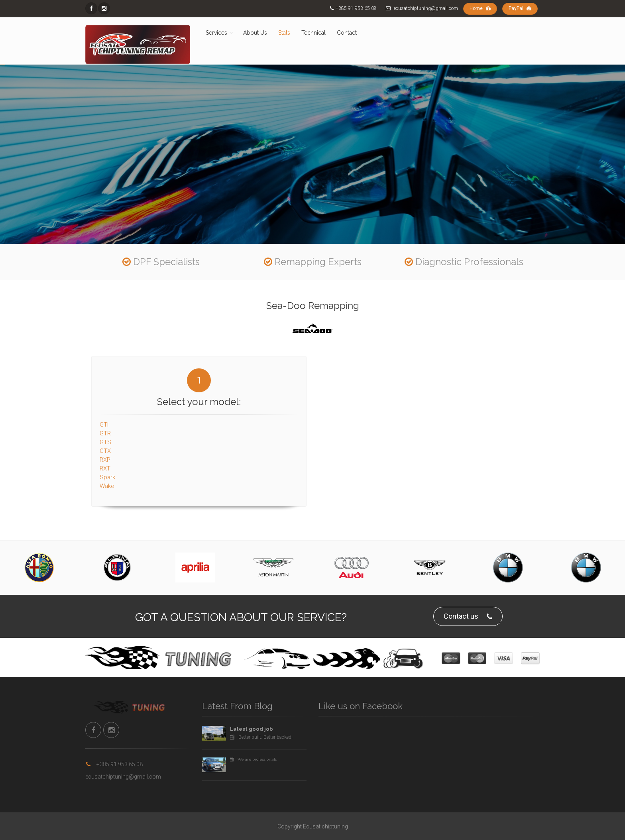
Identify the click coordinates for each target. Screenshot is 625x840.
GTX (105, 447)
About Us (255, 33)
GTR (105, 429)
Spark (107, 473)
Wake (107, 482)
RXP (105, 456)
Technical (313, 33)
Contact (347, 33)
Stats (284, 33)
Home (480, 8)
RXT (105, 464)
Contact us (468, 617)
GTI (104, 421)
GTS (105, 438)
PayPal (520, 8)
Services (216, 33)
